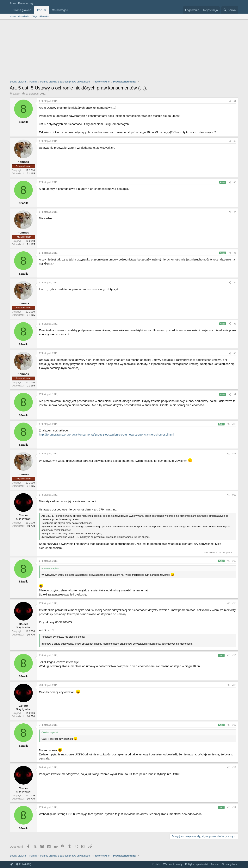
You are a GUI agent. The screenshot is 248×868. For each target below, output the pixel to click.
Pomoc (215, 864)
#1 (235, 101)
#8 (235, 353)
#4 (235, 212)
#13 (234, 561)
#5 (235, 253)
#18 (234, 767)
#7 (235, 324)
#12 (234, 495)
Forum (42, 10)
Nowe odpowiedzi (20, 16)
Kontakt (156, 864)
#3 (235, 182)
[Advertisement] (124, 49)
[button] (71, 10)
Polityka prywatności (197, 864)
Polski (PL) (24, 864)
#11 (234, 454)
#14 (234, 603)
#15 (234, 655)
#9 (235, 394)
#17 (234, 725)
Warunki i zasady (173, 864)
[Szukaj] (230, 10)
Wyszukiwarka (41, 16)
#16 (234, 685)
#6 (235, 283)
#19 (234, 807)
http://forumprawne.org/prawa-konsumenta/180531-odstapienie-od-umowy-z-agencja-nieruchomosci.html (106, 434)
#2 (235, 141)
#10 (234, 424)
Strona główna (22, 10)
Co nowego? (60, 10)
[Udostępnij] (230, 101)
